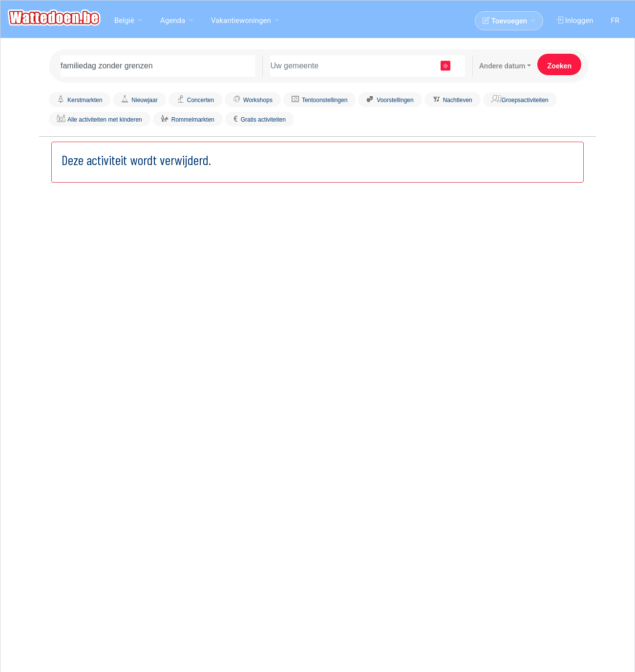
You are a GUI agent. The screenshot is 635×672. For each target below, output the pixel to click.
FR (615, 21)
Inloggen (575, 21)
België (124, 21)
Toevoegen (505, 21)
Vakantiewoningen (241, 21)
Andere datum (502, 66)
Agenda (173, 21)
